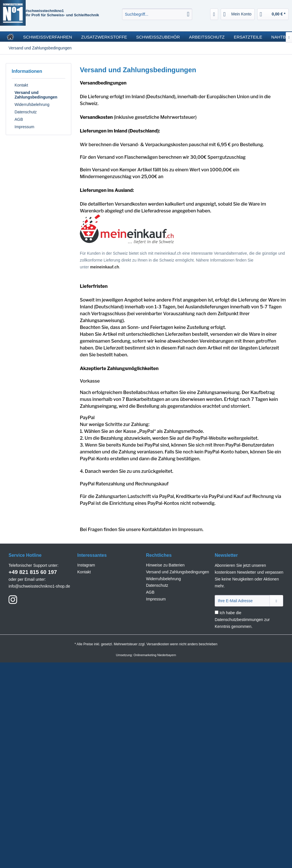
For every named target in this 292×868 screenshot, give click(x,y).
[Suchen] (188, 14)
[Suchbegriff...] (157, 14)
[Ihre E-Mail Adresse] (242, 601)
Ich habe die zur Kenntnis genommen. (242, 620)
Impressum (24, 127)
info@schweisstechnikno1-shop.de (39, 586)
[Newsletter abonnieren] (276, 601)
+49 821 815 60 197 (33, 572)
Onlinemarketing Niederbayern (155, 655)
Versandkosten (158, 644)
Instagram (86, 565)
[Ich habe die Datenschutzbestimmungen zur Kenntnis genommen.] (217, 612)
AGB (19, 119)
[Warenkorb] (273, 14)
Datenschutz (26, 112)
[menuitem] (157, 14)
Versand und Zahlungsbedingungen (36, 95)
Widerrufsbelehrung (32, 105)
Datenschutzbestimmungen (239, 620)
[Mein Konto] (238, 14)
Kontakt (21, 85)
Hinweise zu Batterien (165, 565)
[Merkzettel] (214, 14)
